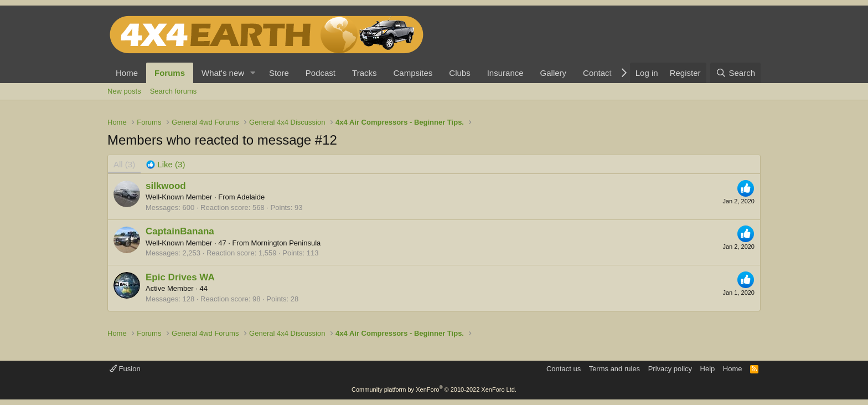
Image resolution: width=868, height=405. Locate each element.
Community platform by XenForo (434, 389)
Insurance (505, 73)
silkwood (166, 186)
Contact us (564, 369)
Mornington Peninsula (286, 243)
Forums (170, 73)
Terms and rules (614, 369)
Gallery (554, 73)
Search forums (174, 91)
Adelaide (251, 197)
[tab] (166, 164)
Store (279, 73)
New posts (124, 91)
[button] (253, 73)
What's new (223, 73)
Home (127, 73)
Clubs (459, 73)
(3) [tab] (124, 164)
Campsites (413, 73)
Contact (597, 73)
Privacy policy (670, 369)
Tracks (364, 73)
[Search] (735, 73)
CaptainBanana (180, 231)
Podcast (321, 73)
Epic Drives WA (180, 277)
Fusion (125, 369)
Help (708, 369)
